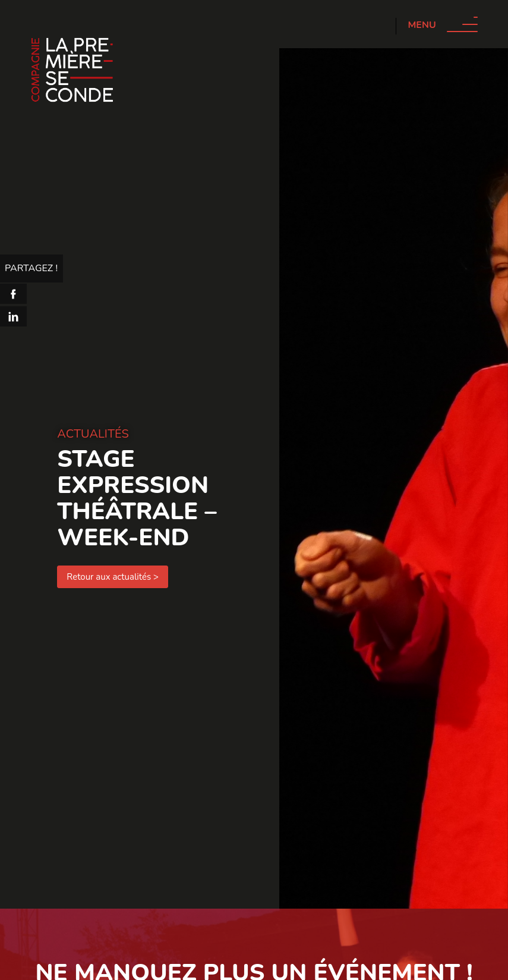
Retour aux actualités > (113, 577)
